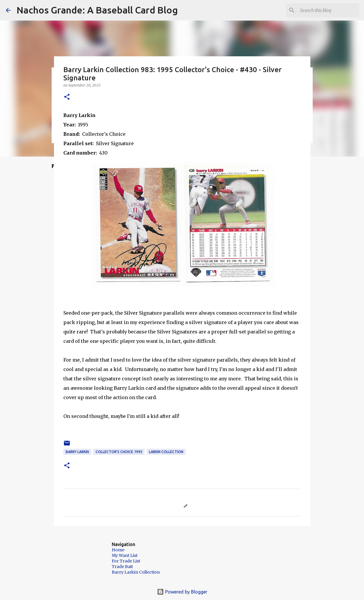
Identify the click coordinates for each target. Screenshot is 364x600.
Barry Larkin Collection (136, 572)
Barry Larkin (77, 452)
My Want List (125, 555)
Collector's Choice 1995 (119, 452)
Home (118, 550)
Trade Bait (122, 567)
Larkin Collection (166, 452)
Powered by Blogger (182, 592)
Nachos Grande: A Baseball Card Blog (97, 10)
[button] (67, 97)
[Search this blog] (329, 10)
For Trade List (126, 561)
